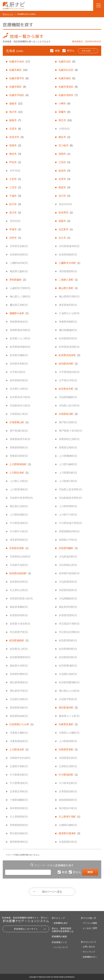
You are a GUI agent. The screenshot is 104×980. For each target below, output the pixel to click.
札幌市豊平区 (19, 78)
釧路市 (15, 120)
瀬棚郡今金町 (19, 313)
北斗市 (64, 238)
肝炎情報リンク (59, 942)
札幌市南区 (67, 78)
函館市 (16, 104)
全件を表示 (86, 51)
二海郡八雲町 (68, 280)
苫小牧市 (66, 145)
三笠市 (15, 187)
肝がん (78, 872)
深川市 (15, 213)
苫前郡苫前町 (19, 548)
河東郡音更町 (68, 724)
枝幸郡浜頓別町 (20, 573)
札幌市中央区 (20, 62)
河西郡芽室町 (68, 750)
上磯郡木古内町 (69, 263)
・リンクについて (60, 947)
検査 (65, 872)
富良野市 (66, 213)
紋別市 (64, 171)
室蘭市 (64, 112)
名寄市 (64, 179)
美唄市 (64, 154)
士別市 (15, 179)
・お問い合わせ (88, 947)
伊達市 (15, 229)
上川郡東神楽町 (20, 464)
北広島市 (66, 229)
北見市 (15, 129)
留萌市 (15, 145)
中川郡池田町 (68, 775)
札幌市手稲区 (19, 95)
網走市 (64, 137)
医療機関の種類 (59, 936)
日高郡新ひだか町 (21, 724)
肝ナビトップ (8, 14)
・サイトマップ (88, 952)
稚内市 (15, 154)
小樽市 (64, 104)
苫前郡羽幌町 (68, 548)
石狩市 (15, 238)
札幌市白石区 (68, 70)
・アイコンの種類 (89, 923)
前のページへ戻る (52, 892)
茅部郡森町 (18, 280)
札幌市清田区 (68, 95)
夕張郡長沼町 (68, 414)
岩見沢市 (16, 137)
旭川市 (16, 112)
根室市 (64, 187)
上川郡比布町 (19, 473)
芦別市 (15, 162)
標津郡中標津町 (69, 833)
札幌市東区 (18, 70)
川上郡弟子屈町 (69, 817)
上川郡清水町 (19, 750)
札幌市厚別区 (68, 87)
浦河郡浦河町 (68, 708)
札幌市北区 (67, 62)
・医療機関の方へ (89, 957)
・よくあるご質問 (89, 928)
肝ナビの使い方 (89, 918)
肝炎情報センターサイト (26, 929)
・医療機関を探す (60, 923)
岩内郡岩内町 (68, 364)
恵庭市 (64, 221)
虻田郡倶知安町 (69, 355)
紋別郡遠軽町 (19, 640)
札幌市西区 (18, 87)
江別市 (64, 162)
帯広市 (65, 120)
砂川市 (15, 204)
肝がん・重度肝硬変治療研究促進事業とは (63, 930)
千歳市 (15, 196)
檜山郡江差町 (68, 288)
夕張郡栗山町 (19, 422)
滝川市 (64, 196)
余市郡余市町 (68, 389)
